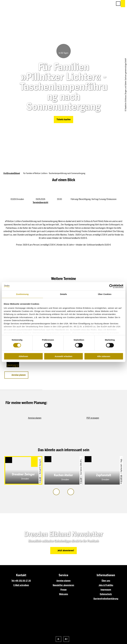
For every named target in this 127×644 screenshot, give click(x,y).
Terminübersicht (40, 202)
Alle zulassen (104, 356)
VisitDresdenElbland (12, 173)
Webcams (64, 594)
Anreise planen (64, 581)
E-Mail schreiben (21, 585)
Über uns (106, 581)
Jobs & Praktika (106, 585)
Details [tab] (64, 294)
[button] (100, 4)
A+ (66, 639)
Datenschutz (106, 594)
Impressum (106, 590)
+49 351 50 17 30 (23, 581)
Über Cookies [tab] (105, 294)
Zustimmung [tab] (22, 294)
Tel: (13, 581)
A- (58, 639)
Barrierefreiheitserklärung (106, 599)
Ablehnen (23, 356)
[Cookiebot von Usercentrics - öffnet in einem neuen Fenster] (111, 286)
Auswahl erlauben (63, 356)
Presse (64, 590)
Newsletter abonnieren (63, 585)
